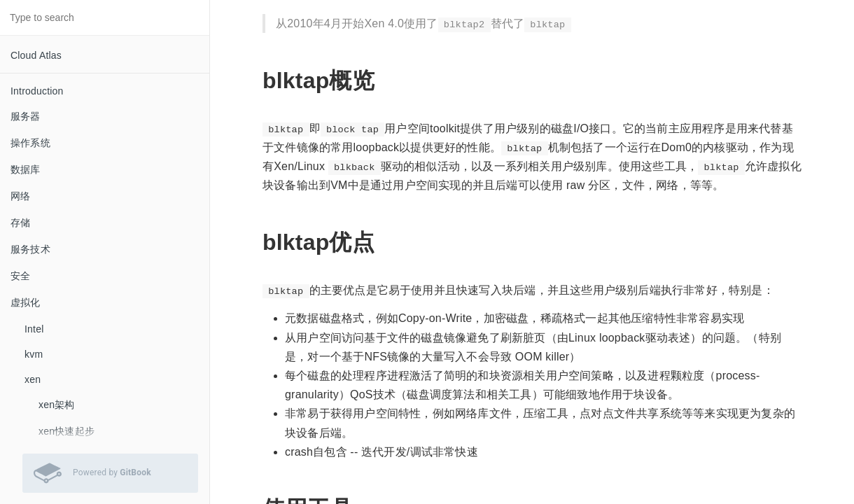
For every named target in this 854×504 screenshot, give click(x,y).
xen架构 (57, 405)
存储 (20, 223)
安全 (20, 276)
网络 (20, 196)
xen (33, 379)
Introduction (37, 91)
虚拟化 (26, 302)
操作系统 (30, 143)
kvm (34, 354)
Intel (34, 329)
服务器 (26, 116)
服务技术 (30, 249)
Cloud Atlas (36, 55)
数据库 (26, 169)
